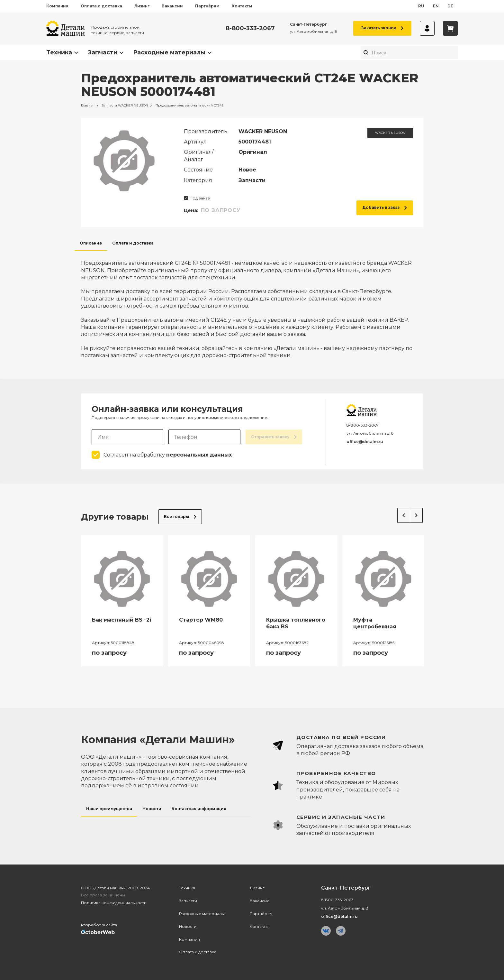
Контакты (242, 6)
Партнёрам (207, 6)
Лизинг (142, 6)
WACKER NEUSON (390, 133)
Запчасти (103, 52)
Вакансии (172, 6)
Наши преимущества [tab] (109, 809)
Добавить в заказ (385, 207)
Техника (59, 52)
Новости (188, 926)
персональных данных (199, 455)
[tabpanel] (252, 305)
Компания (57, 6)
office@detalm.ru (365, 442)
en (436, 6)
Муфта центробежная (375, 623)
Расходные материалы (169, 52)
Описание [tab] (91, 243)
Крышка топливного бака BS (296, 623)
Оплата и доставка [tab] (133, 243)
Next (416, 515)
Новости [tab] (152, 809)
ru (421, 6)
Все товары (180, 517)
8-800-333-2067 (250, 28)
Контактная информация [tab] (199, 809)
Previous (404, 515)
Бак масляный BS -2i (122, 620)
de (450, 6)
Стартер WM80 (201, 620)
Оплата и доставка (101, 6)
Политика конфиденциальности (114, 903)
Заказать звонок (382, 28)
